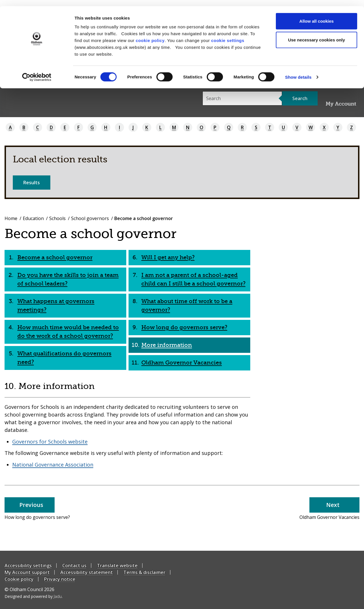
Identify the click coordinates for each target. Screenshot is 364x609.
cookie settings (228, 34)
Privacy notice (60, 579)
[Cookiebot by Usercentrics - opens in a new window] (37, 71)
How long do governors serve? (184, 327)
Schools (57, 218)
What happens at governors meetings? (56, 305)
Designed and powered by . (34, 596)
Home (11, 218)
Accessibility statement (87, 572)
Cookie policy (19, 579)
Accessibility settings (28, 565)
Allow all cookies (317, 15)
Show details (298, 71)
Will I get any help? (168, 257)
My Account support (27, 572)
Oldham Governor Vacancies (182, 363)
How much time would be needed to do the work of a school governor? (68, 332)
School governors (90, 218)
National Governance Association (53, 465)
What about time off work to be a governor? (187, 305)
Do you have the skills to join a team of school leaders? (68, 279)
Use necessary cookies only (317, 34)
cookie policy (150, 34)
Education (33, 218)
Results (32, 183)
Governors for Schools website (50, 442)
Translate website (117, 565)
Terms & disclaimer (144, 572)
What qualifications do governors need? (64, 358)
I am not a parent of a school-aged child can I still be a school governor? (193, 279)
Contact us (74, 565)
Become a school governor (55, 257)
